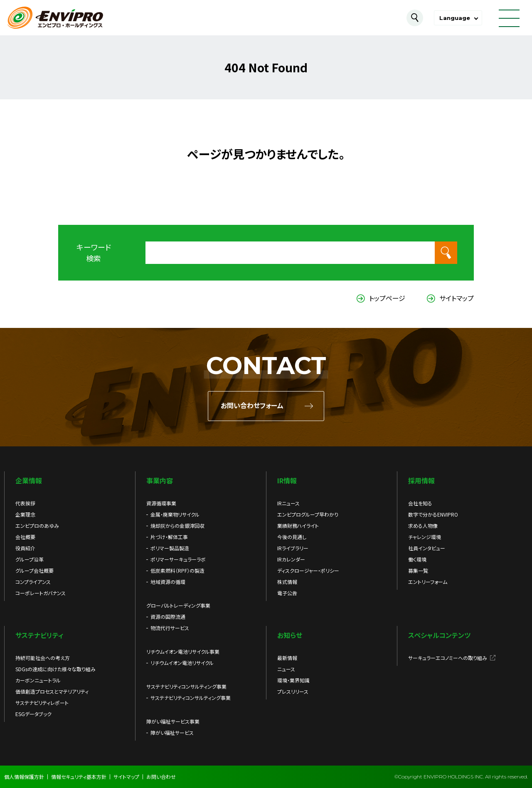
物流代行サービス (170, 628)
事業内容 (160, 480)
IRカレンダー (291, 559)
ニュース (286, 669)
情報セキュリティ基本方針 (79, 777)
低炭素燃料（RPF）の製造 (177, 570)
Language (455, 18)
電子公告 (287, 593)
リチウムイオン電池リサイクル (182, 663)
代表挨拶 (25, 503)
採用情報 (421, 480)
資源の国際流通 (168, 617)
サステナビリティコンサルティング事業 (191, 698)
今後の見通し (292, 537)
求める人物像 (423, 526)
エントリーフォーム (428, 582)
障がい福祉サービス (172, 733)
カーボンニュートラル (38, 680)
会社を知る (420, 503)
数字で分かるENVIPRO (433, 514)
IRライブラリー (293, 548)
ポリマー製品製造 (170, 548)
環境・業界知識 (293, 680)
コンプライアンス (33, 582)
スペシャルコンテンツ (439, 635)
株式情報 (287, 582)
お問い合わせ (161, 777)
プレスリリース (293, 691)
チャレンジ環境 (425, 537)
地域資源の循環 (168, 582)
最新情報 (287, 658)
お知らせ (290, 635)
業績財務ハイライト (298, 526)
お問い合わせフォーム (252, 406)
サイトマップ (457, 298)
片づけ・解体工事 (169, 537)
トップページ (387, 298)
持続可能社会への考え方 (43, 658)
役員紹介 (25, 548)
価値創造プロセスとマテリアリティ (52, 691)
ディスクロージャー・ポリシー (308, 570)
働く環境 (417, 559)
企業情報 (29, 480)
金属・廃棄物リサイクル (175, 514)
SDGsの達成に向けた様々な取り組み (55, 669)
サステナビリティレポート (42, 703)
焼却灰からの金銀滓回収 (177, 526)
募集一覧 (418, 570)
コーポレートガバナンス (41, 593)
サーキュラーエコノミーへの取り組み (448, 658)
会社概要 (25, 537)
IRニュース (288, 503)
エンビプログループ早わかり (308, 514)
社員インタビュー (427, 548)
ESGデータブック (33, 714)
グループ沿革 (30, 559)
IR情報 (287, 480)
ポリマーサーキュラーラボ (178, 559)
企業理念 (25, 514)
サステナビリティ (39, 635)
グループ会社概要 (34, 570)
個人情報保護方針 (24, 777)
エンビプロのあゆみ (37, 526)
